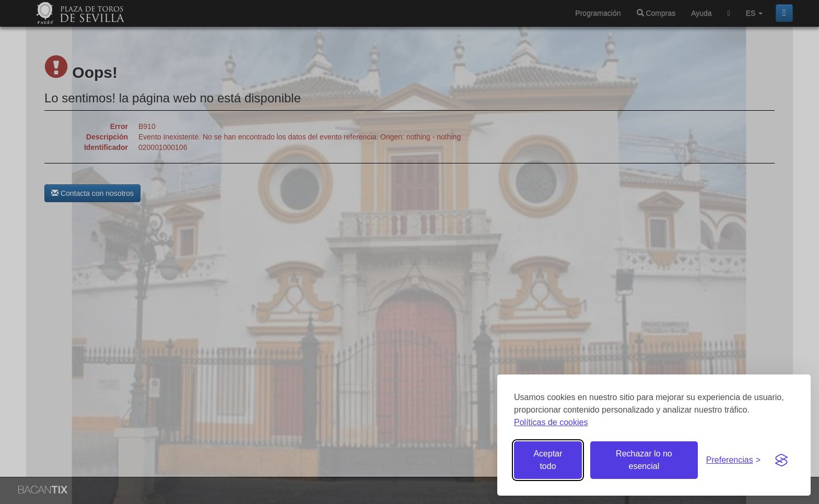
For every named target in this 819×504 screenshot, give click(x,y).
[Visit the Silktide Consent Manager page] (781, 460)
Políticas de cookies (551, 422)
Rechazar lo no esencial (644, 460)
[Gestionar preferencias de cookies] (733, 460)
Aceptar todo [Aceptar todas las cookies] (548, 460)
